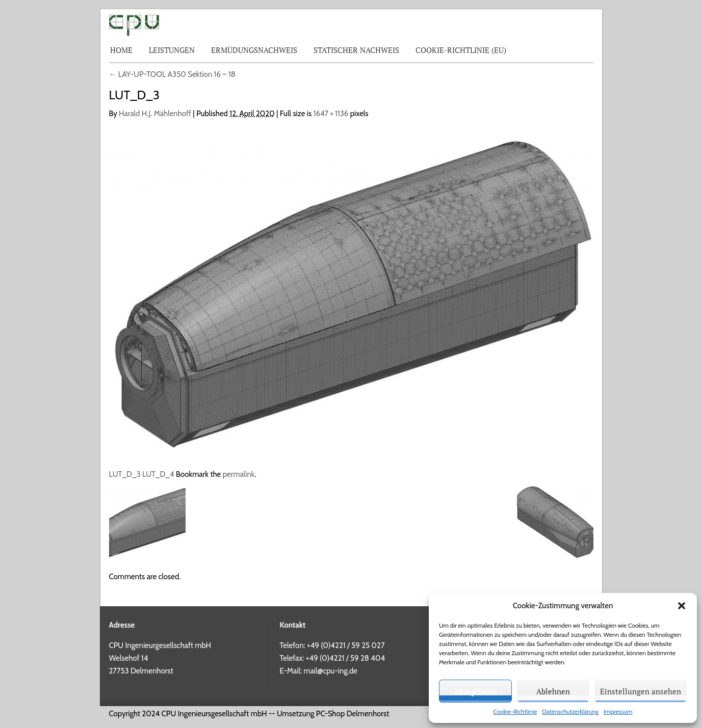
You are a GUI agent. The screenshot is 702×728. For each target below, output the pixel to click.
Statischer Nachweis (356, 50)
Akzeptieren (475, 691)
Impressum (618, 711)
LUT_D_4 (158, 474)
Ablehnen (553, 691)
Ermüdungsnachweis (254, 50)
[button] (682, 606)
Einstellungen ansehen (641, 691)
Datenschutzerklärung (570, 711)
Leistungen (172, 50)
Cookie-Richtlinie (515, 711)
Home (121, 50)
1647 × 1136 (331, 114)
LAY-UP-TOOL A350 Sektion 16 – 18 (172, 74)
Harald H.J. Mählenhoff (155, 114)
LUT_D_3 (125, 474)
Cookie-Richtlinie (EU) (461, 50)
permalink (239, 474)
